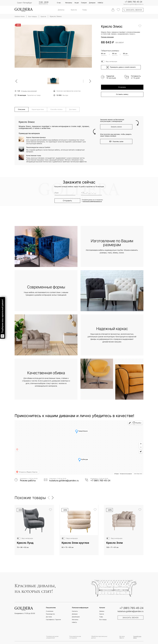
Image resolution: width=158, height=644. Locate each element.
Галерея (84, 3)
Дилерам (92, 3)
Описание (22, 109)
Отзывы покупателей (29, 91)
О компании (50, 611)
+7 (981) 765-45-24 (133, 2)
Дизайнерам (76, 617)
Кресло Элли (115, 543)
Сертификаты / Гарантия (53, 620)
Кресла (74, 10)
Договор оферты (122, 637)
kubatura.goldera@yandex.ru (133, 4)
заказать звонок (134, 10)
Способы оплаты (56, 109)
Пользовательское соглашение (75, 637)
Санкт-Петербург (25, 3)
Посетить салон (116, 141)
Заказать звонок (116, 127)
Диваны (61, 10)
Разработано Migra (137, 637)
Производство (50, 614)
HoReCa (100, 3)
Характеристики (38, 109)
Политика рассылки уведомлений (52, 637)
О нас (59, 3)
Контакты (75, 611)
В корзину (122, 87)
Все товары (103, 620)
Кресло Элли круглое (75, 543)
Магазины (69, 3)
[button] (49, 498)
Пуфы (85, 10)
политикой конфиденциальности (92, 201)
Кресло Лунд (25, 543)
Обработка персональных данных (99, 637)
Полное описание (107, 37)
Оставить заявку (122, 94)
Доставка (73, 109)
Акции (77, 3)
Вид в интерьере (111, 61)
